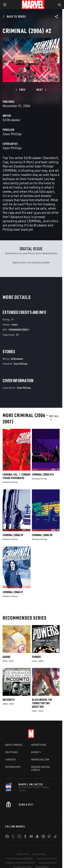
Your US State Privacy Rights (20, 858)
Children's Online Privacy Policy (20, 863)
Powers (36, 657)
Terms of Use (23, 854)
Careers (11, 760)
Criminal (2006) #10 (43, 474)
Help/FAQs (12, 752)
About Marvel (14, 745)
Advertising (39, 745)
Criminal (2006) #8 (42, 535)
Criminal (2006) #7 (13, 592)
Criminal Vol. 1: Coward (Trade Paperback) (16, 476)
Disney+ (36, 752)
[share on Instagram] (19, 837)
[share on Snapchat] (37, 837)
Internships (13, 767)
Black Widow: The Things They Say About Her (42, 703)
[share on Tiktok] (55, 837)
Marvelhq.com (40, 760)
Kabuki (6, 657)
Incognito (9, 700)
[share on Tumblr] (25, 837)
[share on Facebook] (7, 837)
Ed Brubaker (11, 120)
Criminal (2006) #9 (13, 535)
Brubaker (6, 482)
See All (54, 418)
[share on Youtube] (31, 837)
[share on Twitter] (13, 837)
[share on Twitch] (49, 837)
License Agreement (47, 863)
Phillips (15, 482)
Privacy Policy (39, 854)
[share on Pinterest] (43, 837)
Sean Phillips (12, 134)
